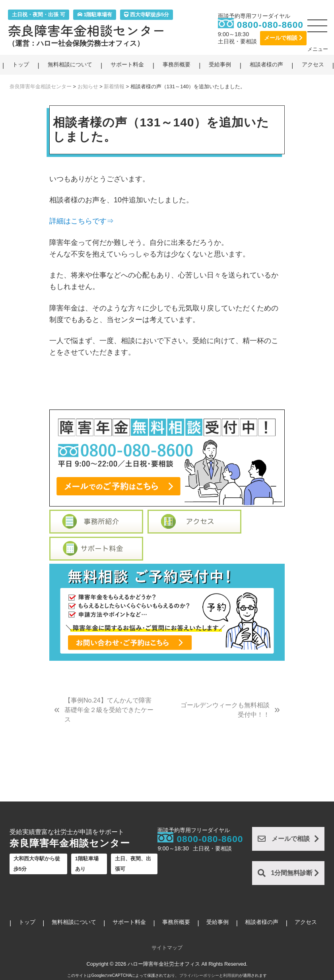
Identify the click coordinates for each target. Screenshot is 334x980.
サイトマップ (167, 948)
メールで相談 (283, 38)
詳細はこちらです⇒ (82, 221)
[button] (318, 29)
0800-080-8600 (270, 25)
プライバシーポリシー (199, 975)
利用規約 (231, 975)
